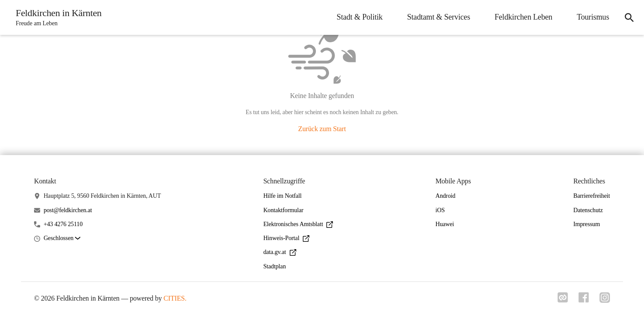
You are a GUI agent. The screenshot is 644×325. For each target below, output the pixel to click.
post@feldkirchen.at (68, 210)
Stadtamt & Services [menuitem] (439, 17)
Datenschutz (588, 210)
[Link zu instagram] (605, 300)
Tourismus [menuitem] (593, 17)
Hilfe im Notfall (282, 196)
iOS (440, 210)
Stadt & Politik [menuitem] (360, 17)
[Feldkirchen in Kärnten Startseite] (56, 17)
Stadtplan (274, 266)
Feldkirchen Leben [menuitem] (523, 17)
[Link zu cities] (563, 300)
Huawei (445, 224)
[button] (62, 239)
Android (445, 196)
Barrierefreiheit (592, 196)
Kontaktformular (283, 210)
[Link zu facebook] (584, 300)
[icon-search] (629, 17)
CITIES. (175, 298)
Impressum (587, 224)
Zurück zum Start (322, 129)
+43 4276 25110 (63, 224)
